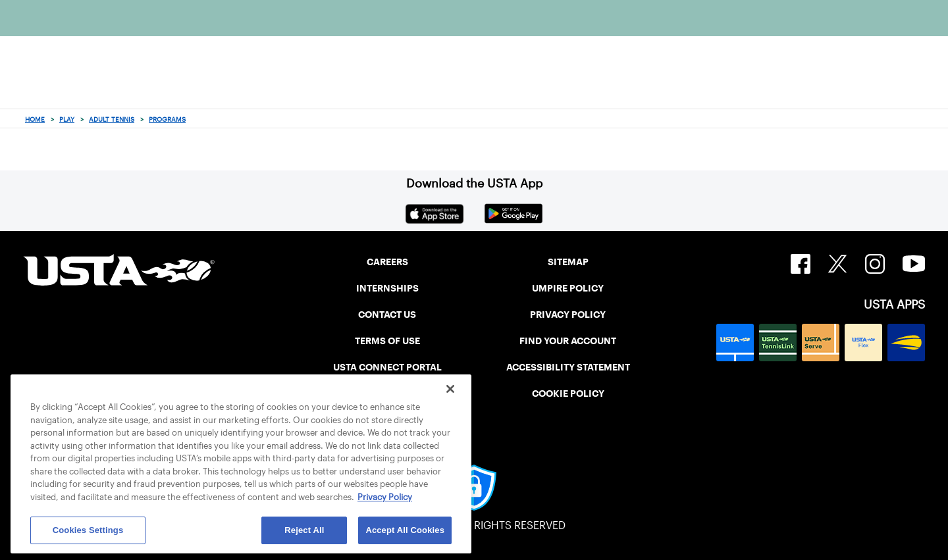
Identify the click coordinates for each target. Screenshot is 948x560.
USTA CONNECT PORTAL (387, 367)
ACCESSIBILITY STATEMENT (568, 367)
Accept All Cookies (405, 530)
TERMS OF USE (387, 341)
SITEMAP (568, 262)
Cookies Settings (88, 530)
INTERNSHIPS (387, 288)
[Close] (450, 389)
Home (35, 119)
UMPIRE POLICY (568, 288)
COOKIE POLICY (568, 394)
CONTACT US (387, 315)
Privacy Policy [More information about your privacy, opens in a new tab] (385, 497)
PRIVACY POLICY (568, 315)
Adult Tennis (112, 119)
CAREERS (387, 262)
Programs (167, 119)
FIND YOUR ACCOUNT (568, 341)
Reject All (304, 530)
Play (67, 119)
